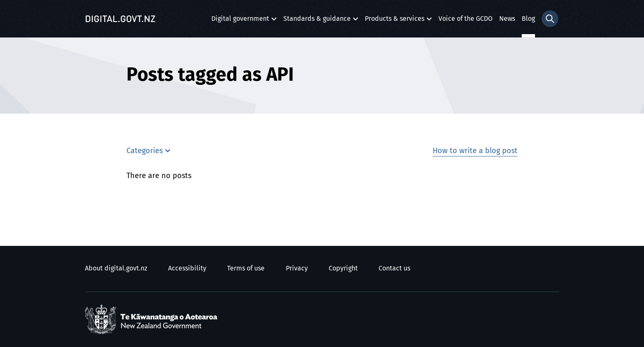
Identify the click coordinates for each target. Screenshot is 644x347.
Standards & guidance (317, 21)
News (507, 19)
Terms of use (246, 268)
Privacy (297, 268)
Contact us (394, 268)
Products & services (395, 21)
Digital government (240, 21)
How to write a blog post (475, 151)
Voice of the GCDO (466, 19)
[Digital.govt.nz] (120, 19)
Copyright (343, 268)
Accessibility (187, 268)
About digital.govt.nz (116, 268)
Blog (528, 19)
